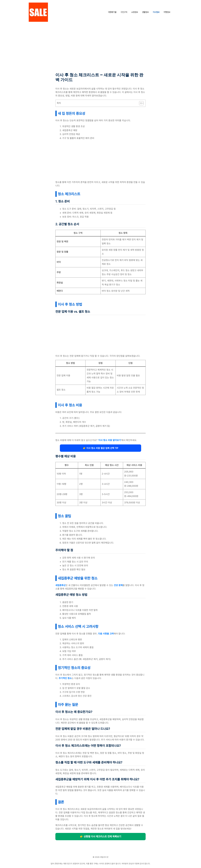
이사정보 (156, 12)
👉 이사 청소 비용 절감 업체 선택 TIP (101, 448)
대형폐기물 (112, 12)
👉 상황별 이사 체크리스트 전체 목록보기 (100, 837)
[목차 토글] (140, 103)
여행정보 (167, 12)
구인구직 (124, 12)
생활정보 (145, 12)
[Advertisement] (100, 54)
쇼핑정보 (135, 12)
